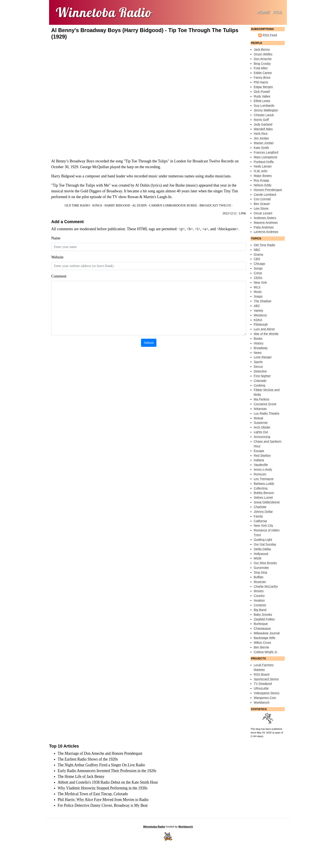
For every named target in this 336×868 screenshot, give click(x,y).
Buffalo (259, 577)
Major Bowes (263, 176)
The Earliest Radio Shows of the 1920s (88, 759)
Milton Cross (262, 642)
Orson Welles (263, 54)
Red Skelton (262, 456)
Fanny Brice (262, 77)
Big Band (260, 610)
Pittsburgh (261, 324)
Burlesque (261, 624)
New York (260, 282)
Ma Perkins (262, 399)
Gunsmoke (261, 568)
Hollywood (261, 554)
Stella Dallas (262, 549)
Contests (260, 605)
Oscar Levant (263, 213)
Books (258, 338)
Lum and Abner (264, 329)
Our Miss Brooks (265, 563)
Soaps (258, 296)
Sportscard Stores (266, 679)
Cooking (259, 385)
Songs (97, 205)
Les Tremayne (264, 479)
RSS (277, 12)
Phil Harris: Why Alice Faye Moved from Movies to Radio (103, 800)
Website (57, 257)
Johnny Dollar (263, 512)
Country (259, 596)
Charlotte (260, 507)
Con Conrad (262, 199)
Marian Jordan (264, 143)
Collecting (261, 488)
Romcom (260, 474)
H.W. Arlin (261, 171)
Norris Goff (261, 120)
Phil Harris (261, 82)
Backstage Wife (265, 638)
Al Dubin (139, 205)
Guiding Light (263, 540)
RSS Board (262, 674)
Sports (258, 362)
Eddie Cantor (263, 73)
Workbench (262, 702)
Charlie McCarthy (266, 586)
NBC (257, 250)
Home (264, 12)
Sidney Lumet (263, 497)
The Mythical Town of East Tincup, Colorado (93, 794)
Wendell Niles (263, 129)
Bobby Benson (264, 493)
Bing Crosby (262, 64)
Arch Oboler (262, 427)
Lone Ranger (263, 357)
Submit (149, 343)
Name (56, 238)
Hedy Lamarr (263, 166)
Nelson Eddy (263, 185)
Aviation (259, 600)
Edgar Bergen (263, 87)
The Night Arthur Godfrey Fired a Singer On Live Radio (101, 765)
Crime (258, 273)
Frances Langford (266, 152)
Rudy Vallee (262, 96)
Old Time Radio (77, 205)
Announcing (262, 437)
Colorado (260, 381)
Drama (258, 254)
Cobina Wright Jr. (266, 652)
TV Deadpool (263, 684)
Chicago (259, 264)
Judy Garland (263, 124)
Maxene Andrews (266, 223)
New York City (263, 525)
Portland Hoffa (264, 162)
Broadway (261, 348)
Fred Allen (261, 68)
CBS (257, 259)
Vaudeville (261, 465)
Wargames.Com (265, 698)
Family (258, 516)
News (258, 353)
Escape (259, 451)
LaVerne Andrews (266, 232)
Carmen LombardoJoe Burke (173, 205)
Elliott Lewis (262, 101)
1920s (258, 278)
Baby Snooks (263, 614)
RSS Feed (270, 35)
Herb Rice (261, 134)
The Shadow (262, 301)
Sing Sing (260, 572)
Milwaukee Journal (267, 633)
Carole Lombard (265, 194)
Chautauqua (262, 628)
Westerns (260, 315)
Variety (258, 310)
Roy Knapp (261, 180)
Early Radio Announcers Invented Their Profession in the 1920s (107, 771)
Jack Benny (262, 49)
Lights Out (261, 432)
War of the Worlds (266, 334)
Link (243, 213)
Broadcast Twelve (215, 205)
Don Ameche (263, 59)
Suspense (261, 423)
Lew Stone (261, 208)
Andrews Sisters (265, 218)
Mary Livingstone (265, 157)
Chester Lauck (264, 115)
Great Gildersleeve (267, 502)
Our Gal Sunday (265, 544)
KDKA (258, 320)
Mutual (258, 418)
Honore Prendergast (268, 190)
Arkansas (260, 409)
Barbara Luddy (264, 484)
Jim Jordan (261, 138)
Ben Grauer (262, 204)
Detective (260, 371)
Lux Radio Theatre (267, 413)
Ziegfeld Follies (264, 619)
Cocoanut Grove (265, 404)
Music (258, 292)
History (259, 343)
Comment (59, 276)
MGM (258, 558)
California (260, 521)
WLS (257, 287)
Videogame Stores (267, 693)
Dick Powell (262, 92)
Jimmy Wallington (266, 110)
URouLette (261, 688)
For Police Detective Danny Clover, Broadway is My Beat (103, 805)
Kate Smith (261, 148)
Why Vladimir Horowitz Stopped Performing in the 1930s (103, 788)
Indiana (259, 460)
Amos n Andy (263, 469)
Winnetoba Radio (154, 827)
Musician (260, 582)
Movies (259, 591)
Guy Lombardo (264, 105)
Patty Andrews (264, 227)
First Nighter (262, 376)
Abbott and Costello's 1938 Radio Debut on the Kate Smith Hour (108, 782)
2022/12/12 (229, 213)
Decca (258, 366)
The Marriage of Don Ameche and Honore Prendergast (100, 753)
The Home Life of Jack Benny (81, 776)
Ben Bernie (261, 647)
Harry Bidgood (117, 205)
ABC (257, 306)
